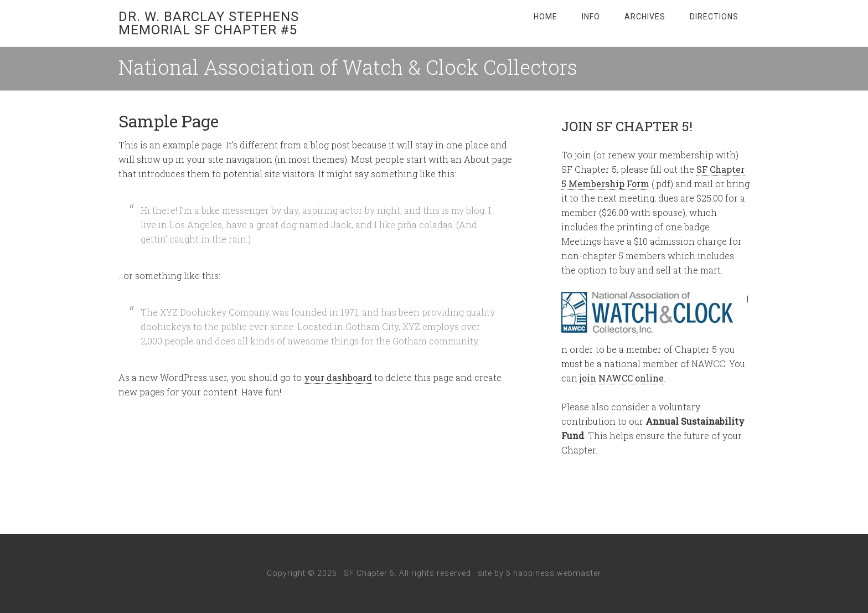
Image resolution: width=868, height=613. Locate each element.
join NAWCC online (622, 378)
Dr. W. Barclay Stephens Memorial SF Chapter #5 (209, 23)
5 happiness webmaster (554, 573)
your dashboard (338, 377)
